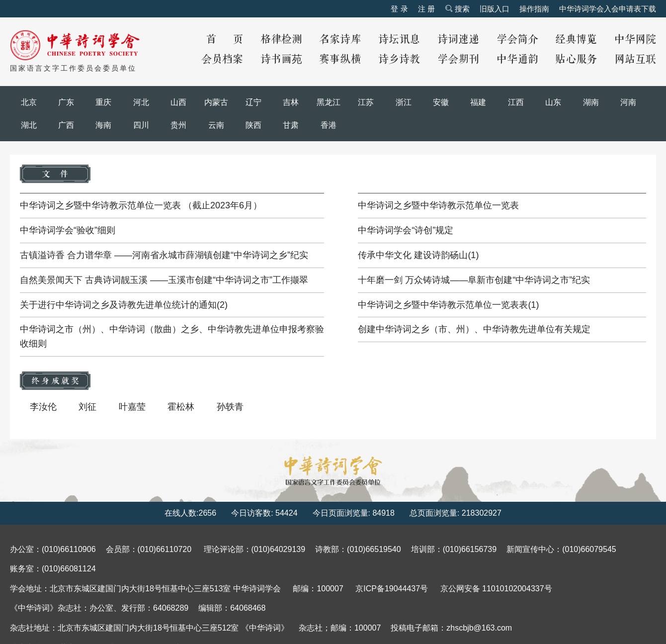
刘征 (87, 407)
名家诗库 (340, 40)
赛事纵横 (340, 59)
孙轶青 (230, 407)
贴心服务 (576, 59)
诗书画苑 (281, 59)
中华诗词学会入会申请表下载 (608, 9)
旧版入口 (495, 9)
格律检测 (281, 40)
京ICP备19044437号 (392, 589)
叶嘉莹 (132, 407)
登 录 (399, 9)
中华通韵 (517, 59)
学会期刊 (458, 59)
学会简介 (517, 40)
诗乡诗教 (399, 59)
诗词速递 (458, 40)
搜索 (457, 9)
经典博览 (576, 40)
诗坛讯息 (399, 40)
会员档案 (222, 59)
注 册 (426, 9)
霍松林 (181, 407)
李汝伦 (43, 407)
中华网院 (635, 40)
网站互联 (635, 59)
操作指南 (534, 9)
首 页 (225, 40)
